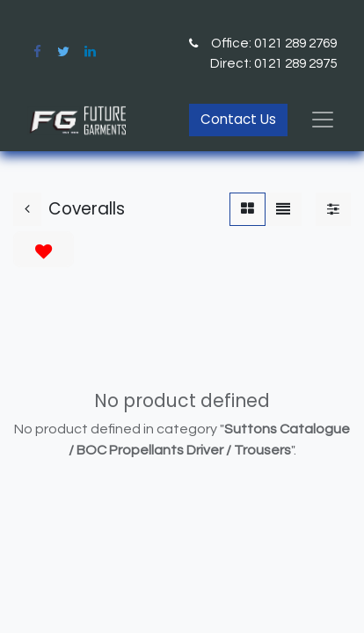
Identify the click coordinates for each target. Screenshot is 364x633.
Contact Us (238, 119)
